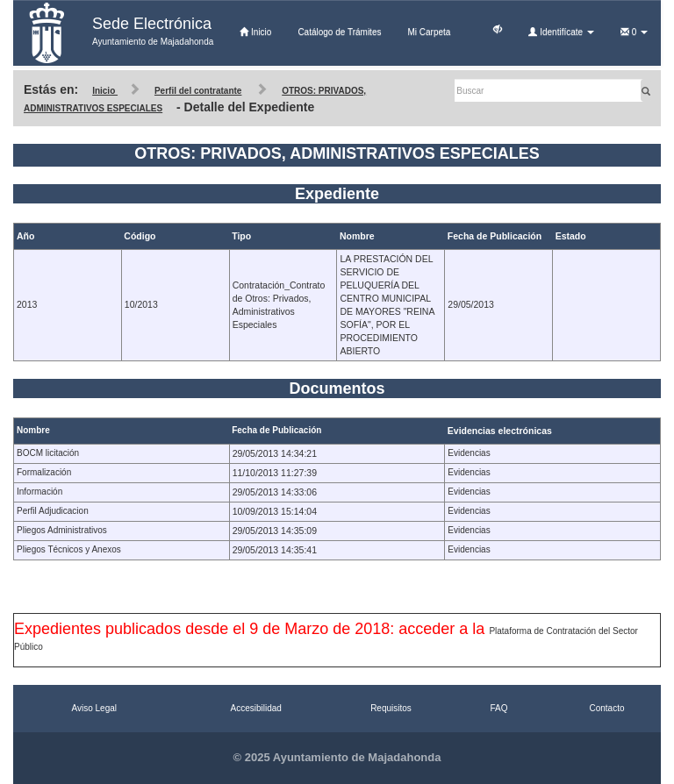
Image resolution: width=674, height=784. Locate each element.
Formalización (44, 472)
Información (39, 492)
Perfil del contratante (198, 91)
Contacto (606, 708)
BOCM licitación (48, 453)
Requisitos (391, 708)
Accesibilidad (256, 708)
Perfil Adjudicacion (53, 511)
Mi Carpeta (429, 32)
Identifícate (561, 32)
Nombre (33, 430)
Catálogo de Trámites (339, 32)
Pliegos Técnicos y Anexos (69, 549)
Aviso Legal (94, 708)
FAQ (498, 708)
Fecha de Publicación (276, 430)
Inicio (255, 32)
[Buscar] (549, 90)
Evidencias (469, 453)
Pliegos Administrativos (62, 530)
